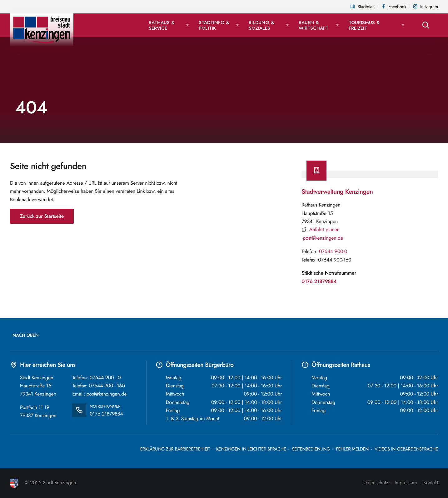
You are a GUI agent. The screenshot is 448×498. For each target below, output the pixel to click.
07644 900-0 (333, 251)
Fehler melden (352, 449)
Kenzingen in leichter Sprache (251, 449)
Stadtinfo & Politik (214, 25)
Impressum (406, 483)
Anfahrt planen (324, 230)
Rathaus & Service (162, 25)
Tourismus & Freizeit (364, 25)
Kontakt (431, 483)
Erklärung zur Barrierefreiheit (175, 449)
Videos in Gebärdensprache (406, 449)
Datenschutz (376, 483)
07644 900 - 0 (105, 378)
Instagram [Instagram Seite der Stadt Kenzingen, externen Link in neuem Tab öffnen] (429, 7)
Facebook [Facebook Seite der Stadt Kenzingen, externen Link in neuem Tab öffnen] (398, 7)
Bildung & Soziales (261, 25)
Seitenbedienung (311, 449)
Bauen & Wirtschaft (314, 25)
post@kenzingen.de (323, 238)
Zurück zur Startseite (42, 216)
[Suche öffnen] (426, 25)
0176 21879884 (319, 281)
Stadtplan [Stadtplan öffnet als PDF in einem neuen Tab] (366, 7)
